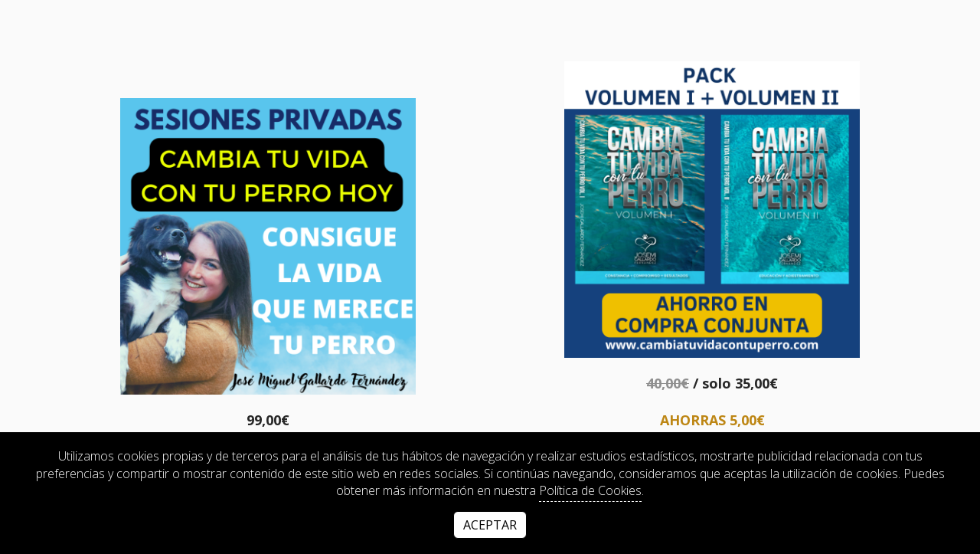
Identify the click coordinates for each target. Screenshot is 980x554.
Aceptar (490, 525)
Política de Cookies (590, 490)
